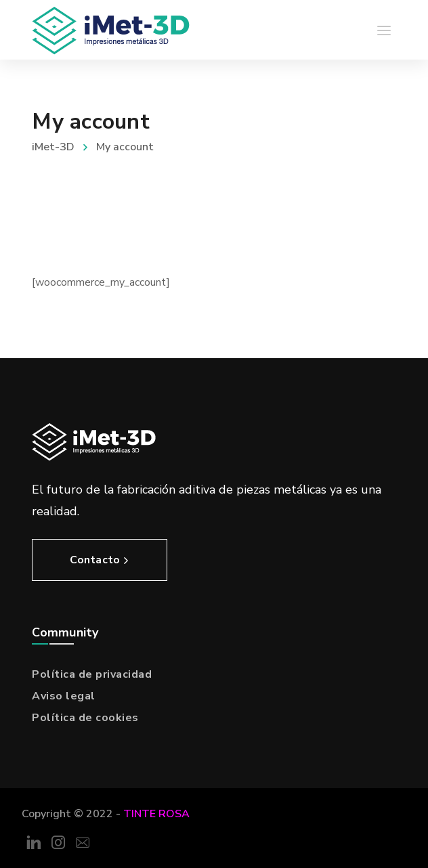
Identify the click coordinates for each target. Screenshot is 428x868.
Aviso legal (64, 696)
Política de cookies (85, 718)
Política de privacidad (92, 674)
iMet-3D (53, 147)
